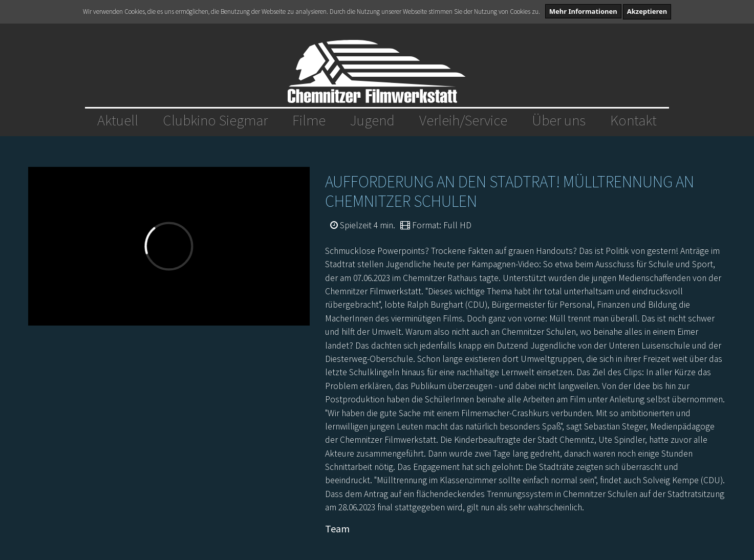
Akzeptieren (647, 11)
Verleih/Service (463, 120)
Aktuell (118, 120)
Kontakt (633, 120)
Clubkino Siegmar (215, 120)
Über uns (559, 120)
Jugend (372, 120)
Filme (309, 120)
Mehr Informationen (583, 11)
